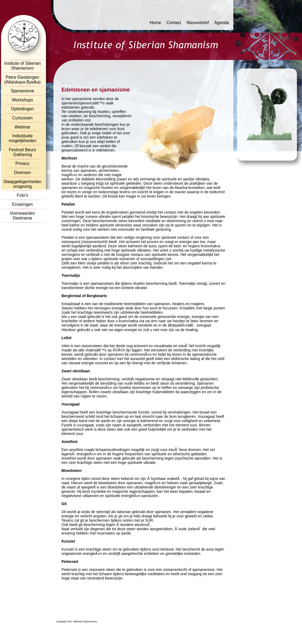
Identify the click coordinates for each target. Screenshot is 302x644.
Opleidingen (22, 109)
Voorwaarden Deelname (22, 216)
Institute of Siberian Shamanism (23, 66)
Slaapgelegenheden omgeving (22, 184)
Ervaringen (22, 204)
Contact (174, 23)
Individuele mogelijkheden (22, 138)
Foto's (22, 195)
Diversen (22, 173)
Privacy (22, 163)
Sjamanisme (22, 91)
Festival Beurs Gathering (22, 152)
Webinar (22, 127)
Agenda (221, 23)
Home (155, 23)
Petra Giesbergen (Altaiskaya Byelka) (22, 80)
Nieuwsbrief (198, 23)
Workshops (22, 100)
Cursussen (22, 118)
